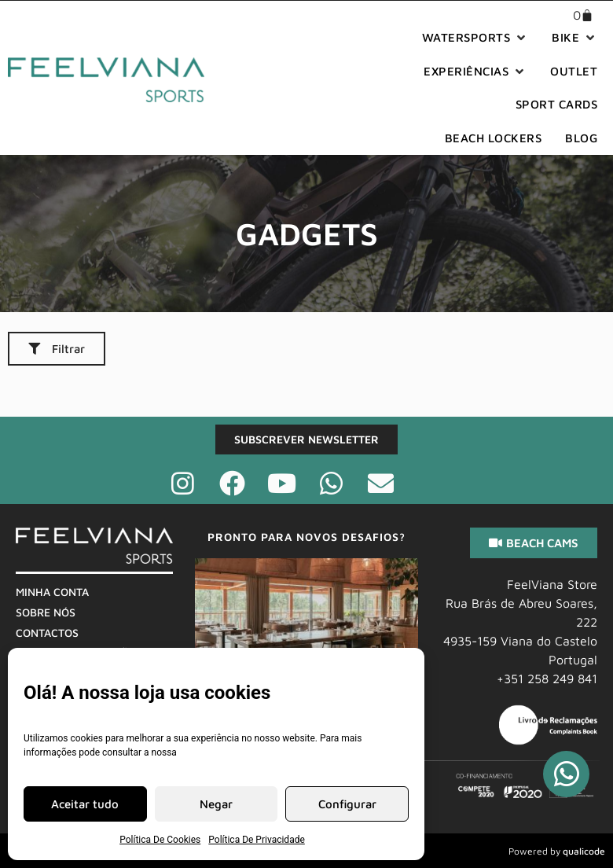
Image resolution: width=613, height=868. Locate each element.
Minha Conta (52, 592)
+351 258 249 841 (547, 679)
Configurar (347, 804)
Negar (216, 804)
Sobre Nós (46, 612)
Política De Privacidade (257, 840)
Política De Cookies (160, 840)
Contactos (47, 633)
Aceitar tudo (85, 804)
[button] (475, 38)
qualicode (584, 851)
